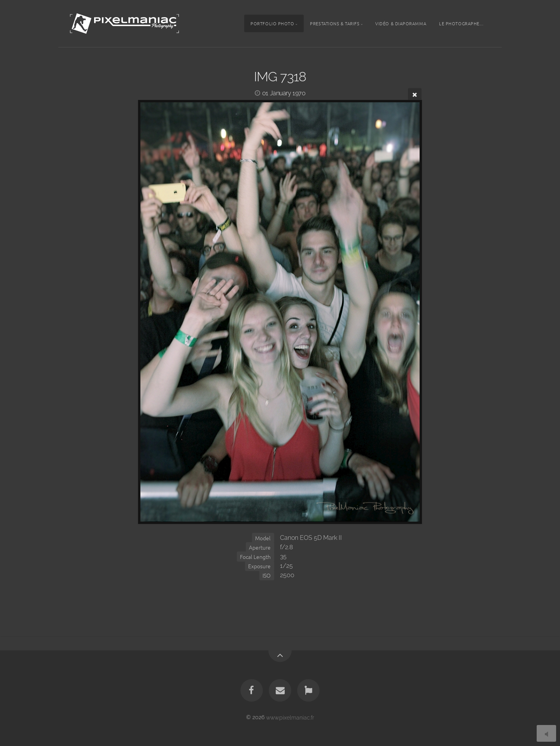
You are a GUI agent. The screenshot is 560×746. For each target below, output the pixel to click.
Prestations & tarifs (335, 23)
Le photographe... (461, 23)
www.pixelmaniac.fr (290, 717)
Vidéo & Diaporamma (401, 23)
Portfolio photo (272, 23)
